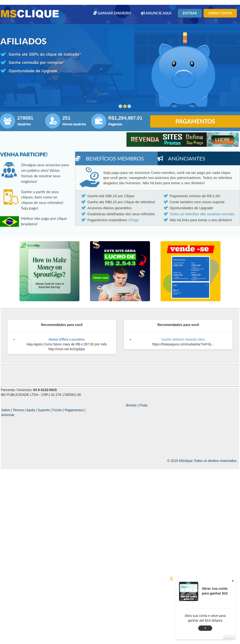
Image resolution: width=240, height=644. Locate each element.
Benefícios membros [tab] (110, 158)
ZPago (133, 220)
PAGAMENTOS (195, 121)
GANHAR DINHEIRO (112, 13)
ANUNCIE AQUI (156, 13)
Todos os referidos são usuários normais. (202, 214)
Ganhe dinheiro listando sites (183, 339)
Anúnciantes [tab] (182, 158)
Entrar (190, 13)
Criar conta (220, 13)
